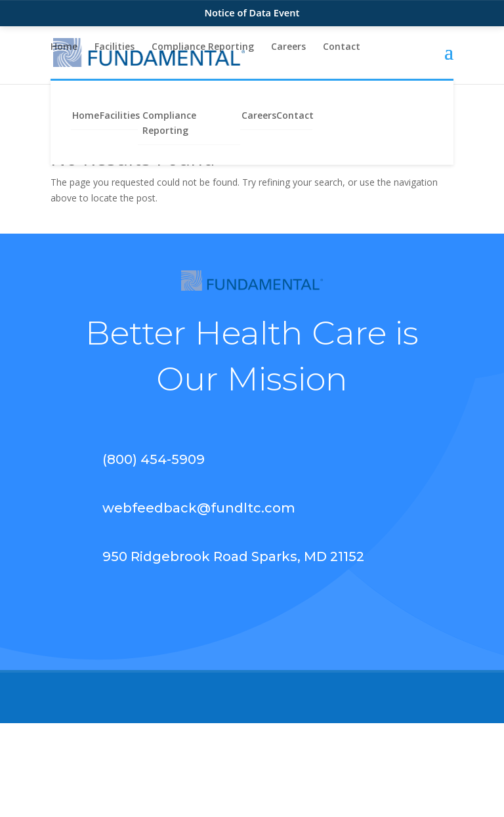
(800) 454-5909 (154, 459)
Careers (288, 47)
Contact (342, 47)
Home (64, 47)
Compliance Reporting (203, 47)
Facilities (115, 47)
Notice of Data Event (252, 12)
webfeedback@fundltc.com (199, 508)
